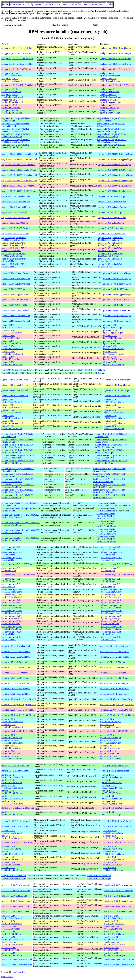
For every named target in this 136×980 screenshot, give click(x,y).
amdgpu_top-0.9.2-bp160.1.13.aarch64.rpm (110, 96)
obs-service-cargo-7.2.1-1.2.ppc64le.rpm (112, 569)
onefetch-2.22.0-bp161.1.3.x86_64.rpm (117, 715)
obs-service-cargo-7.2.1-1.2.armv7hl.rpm (112, 559)
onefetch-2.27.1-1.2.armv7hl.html (16, 657)
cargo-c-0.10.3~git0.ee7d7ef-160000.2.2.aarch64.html (14, 239)
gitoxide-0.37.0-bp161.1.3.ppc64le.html (12, 332)
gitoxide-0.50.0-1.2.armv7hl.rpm (117, 284)
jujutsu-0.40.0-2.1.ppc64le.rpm (117, 385)
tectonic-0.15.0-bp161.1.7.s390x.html (17, 842)
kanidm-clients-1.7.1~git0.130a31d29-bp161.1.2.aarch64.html (18, 446)
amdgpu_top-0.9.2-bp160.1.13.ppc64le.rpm (110, 101)
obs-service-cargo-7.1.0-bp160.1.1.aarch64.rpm (112, 612)
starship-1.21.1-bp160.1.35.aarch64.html (12, 787)
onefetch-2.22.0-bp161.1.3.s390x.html (18, 710)
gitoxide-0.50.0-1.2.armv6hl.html (16, 279)
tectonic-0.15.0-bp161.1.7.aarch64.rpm (113, 832)
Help (110, 4)
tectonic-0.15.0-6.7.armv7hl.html (16, 826)
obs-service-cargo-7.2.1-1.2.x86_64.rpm (112, 580)
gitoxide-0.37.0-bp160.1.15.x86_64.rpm (114, 363)
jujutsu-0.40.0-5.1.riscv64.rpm (117, 380)
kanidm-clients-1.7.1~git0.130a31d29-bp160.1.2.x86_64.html (18, 462)
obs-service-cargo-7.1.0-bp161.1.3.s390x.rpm (112, 601)
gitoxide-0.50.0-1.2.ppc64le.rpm (117, 294)
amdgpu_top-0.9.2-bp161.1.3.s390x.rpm (117, 85)
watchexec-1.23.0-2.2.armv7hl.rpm (119, 959)
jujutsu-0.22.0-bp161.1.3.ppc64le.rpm (114, 406)
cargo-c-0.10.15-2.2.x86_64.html (16, 228)
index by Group (17, 4)
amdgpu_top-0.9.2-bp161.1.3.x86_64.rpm (110, 90)
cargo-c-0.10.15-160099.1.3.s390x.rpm (115, 165)
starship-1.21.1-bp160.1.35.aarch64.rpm (112, 787)
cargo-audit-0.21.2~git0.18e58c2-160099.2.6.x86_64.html (16, 135)
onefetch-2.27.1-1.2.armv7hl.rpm (114, 657)
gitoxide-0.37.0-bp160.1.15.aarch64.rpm (114, 347)
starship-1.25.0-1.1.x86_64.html (15, 765)
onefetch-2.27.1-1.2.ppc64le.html (16, 667)
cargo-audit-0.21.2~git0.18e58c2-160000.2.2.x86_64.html (16, 146)
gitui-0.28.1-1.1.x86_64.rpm (92, 373)
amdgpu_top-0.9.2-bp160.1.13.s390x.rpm (110, 106)
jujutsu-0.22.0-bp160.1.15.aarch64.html (12, 417)
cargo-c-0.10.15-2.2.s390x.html (15, 223)
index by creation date (72, 4)
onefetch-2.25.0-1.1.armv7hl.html (16, 694)
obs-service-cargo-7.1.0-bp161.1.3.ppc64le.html (12, 596)
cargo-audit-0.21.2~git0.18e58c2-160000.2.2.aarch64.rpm (111, 141)
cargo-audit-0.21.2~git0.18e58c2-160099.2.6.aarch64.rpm (111, 130)
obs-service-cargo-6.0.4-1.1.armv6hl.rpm (112, 638)
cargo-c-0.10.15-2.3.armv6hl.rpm (112, 202)
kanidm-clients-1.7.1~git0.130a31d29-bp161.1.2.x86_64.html (18, 451)
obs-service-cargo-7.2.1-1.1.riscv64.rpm (112, 585)
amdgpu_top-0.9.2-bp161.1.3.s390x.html (19, 85)
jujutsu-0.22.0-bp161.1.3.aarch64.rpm (114, 401)
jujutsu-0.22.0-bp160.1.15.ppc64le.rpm (114, 422)
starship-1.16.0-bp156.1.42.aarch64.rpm (112, 797)
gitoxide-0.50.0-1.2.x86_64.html (15, 305)
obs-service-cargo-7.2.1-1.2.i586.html (18, 564)
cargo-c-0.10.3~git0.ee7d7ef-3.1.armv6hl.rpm (110, 260)
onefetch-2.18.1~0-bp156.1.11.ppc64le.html (12, 747)
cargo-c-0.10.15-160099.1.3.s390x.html (18, 165)
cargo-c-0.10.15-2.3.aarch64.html (16, 196)
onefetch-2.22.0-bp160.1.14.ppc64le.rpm (111, 726)
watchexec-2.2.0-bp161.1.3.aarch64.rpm (114, 917)
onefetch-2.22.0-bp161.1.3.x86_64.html (18, 715)
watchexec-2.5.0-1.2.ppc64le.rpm (119, 901)
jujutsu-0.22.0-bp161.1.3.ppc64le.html (12, 406)
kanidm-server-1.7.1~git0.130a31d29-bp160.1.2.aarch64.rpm (109, 491)
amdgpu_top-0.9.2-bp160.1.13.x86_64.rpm (110, 112)
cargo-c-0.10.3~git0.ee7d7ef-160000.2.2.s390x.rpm (110, 249)
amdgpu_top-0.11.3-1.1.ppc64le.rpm (116, 48)
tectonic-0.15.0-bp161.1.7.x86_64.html (11, 848)
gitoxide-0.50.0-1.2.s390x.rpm (116, 300)
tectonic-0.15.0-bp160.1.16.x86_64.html (12, 869)
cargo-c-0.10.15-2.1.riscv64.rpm (112, 233)
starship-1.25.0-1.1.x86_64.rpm (115, 765)
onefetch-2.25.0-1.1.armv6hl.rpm (114, 689)
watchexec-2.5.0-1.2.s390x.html (15, 906)
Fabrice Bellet (7, 977)
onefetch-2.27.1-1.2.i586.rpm (113, 662)
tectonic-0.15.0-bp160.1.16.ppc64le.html (12, 858)
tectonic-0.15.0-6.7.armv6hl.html (16, 821)
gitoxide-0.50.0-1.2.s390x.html (15, 300)
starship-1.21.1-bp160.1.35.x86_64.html (12, 792)
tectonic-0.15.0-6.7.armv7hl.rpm (117, 826)
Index (6, 4)
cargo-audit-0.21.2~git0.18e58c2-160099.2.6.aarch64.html (16, 130)
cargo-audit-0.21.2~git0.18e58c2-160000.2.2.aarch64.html (16, 141)
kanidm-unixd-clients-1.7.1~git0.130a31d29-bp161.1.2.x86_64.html (21, 524)
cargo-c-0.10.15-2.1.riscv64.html (15, 233)
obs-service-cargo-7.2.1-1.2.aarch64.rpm (112, 548)
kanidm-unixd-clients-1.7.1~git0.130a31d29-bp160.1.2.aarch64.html (21, 531)
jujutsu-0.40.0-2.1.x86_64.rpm (117, 390)
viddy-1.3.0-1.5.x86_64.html (14, 878)
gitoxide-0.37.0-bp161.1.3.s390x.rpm (112, 337)
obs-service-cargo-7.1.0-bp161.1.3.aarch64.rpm (112, 591)
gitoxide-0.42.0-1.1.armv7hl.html (16, 321)
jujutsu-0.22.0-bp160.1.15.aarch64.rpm (114, 417)
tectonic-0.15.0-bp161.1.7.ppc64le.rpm (113, 837)
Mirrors (102, 4)
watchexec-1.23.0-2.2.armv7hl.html (17, 959)
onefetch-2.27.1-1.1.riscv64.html (15, 683)
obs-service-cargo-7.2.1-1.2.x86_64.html (12, 580)
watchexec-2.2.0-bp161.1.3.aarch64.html (12, 917)
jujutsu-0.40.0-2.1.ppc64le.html (15, 385)
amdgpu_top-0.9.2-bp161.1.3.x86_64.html (11, 90)
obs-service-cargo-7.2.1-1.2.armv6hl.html (12, 554)
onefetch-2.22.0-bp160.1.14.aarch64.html (12, 720)
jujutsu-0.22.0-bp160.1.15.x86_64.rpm (114, 427)
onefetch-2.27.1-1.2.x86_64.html (15, 678)
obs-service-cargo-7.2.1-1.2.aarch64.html (12, 548)
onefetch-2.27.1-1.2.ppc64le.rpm (114, 667)
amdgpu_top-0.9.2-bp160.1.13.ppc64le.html (12, 101)
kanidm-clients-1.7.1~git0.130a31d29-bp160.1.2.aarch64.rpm (111, 457)
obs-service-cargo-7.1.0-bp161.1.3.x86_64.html (12, 607)
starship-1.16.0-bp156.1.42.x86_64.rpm (112, 813)
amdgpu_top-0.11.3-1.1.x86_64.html (17, 59)
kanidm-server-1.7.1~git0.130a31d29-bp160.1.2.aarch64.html (18, 491)
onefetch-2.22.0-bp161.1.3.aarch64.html (19, 699)
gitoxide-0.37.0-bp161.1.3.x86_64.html (11, 342)
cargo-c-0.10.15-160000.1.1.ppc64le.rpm (115, 180)
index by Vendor (53, 4)
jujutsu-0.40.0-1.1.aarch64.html (15, 396)
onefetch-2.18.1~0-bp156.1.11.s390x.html (11, 752)
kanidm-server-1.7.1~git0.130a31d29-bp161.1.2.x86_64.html (18, 486)
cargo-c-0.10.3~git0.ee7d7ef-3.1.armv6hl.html (14, 260)
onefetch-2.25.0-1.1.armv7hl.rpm (114, 694)
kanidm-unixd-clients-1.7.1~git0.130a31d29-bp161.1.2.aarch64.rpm (106, 516)
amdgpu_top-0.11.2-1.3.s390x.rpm (115, 69)
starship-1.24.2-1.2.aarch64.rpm (115, 771)
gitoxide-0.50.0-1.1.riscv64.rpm (117, 310)
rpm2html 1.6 (19, 972)
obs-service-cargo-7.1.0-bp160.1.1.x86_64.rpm (112, 628)
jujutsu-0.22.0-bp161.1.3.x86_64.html (11, 412)
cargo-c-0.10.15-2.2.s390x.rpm (111, 223)
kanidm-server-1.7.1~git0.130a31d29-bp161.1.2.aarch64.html (18, 480)
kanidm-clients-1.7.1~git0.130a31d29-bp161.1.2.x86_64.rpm (111, 451)
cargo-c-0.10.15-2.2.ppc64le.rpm (112, 218)
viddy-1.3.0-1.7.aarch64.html (14, 876)
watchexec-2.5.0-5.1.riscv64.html (16, 885)
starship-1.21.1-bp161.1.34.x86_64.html (12, 781)
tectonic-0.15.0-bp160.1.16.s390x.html (11, 863)
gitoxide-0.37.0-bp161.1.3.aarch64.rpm (113, 326)
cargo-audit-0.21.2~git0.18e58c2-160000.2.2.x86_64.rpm (111, 146)
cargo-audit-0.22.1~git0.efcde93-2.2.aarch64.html (15, 125)
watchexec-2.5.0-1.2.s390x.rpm (118, 906)
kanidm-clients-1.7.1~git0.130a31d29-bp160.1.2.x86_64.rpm (111, 462)
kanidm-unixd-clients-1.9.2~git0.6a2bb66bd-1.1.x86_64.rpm (113, 510)
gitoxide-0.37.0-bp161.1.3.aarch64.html (12, 326)
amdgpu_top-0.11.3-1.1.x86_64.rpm (116, 59)
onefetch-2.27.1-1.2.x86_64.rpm (114, 678)
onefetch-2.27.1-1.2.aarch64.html (16, 646)
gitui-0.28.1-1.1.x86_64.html (14, 373)
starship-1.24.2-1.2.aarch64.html (15, 771)
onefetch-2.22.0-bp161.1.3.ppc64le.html (19, 705)
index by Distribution (35, 4)
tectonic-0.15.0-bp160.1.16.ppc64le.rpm (113, 858)
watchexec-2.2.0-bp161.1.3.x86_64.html (11, 933)
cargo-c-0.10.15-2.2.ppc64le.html (16, 218)
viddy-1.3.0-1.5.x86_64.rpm (99, 878)
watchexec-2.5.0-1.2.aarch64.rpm (119, 891)
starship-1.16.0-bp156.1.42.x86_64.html (12, 813)
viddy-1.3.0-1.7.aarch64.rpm (99, 876)
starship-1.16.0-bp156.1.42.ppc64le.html (12, 803)
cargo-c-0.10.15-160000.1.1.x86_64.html (19, 191)
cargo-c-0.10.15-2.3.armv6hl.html (16, 202)
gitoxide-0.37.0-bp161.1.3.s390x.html (11, 337)
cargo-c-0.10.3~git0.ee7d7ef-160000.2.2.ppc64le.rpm (110, 244)
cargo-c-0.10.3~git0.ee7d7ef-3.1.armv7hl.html (14, 265)
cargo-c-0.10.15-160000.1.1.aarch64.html (19, 175)
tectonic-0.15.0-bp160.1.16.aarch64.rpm (113, 853)
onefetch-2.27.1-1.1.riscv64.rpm (114, 683)
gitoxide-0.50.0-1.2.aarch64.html (15, 273)
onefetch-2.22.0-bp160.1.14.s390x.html (18, 731)
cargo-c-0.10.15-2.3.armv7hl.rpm (112, 207)
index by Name (90, 4)
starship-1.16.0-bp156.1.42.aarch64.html (12, 797)
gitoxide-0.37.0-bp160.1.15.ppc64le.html (12, 353)
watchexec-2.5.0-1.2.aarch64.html (16, 891)
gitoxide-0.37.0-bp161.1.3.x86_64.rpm (113, 342)
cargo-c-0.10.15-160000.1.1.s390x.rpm (115, 186)
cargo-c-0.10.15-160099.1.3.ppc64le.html (19, 159)
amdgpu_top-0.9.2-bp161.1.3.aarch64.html (12, 75)
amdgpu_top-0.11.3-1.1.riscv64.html (17, 53)
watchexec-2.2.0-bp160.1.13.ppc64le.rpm (115, 944)
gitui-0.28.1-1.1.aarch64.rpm (92, 370)
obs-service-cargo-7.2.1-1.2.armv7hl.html (12, 559)
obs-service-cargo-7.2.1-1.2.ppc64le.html (12, 569)
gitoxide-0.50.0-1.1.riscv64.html (15, 310)
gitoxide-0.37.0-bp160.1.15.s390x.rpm (113, 358)
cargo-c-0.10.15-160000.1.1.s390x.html (18, 186)
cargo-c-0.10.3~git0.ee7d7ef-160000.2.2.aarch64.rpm (110, 239)
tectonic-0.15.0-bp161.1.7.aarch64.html (12, 832)
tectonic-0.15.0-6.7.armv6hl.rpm (117, 821)
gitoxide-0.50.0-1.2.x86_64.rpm (117, 305)
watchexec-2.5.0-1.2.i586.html (14, 896)
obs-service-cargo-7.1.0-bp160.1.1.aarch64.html (12, 612)
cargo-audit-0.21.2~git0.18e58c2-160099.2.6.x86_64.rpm (111, 135)
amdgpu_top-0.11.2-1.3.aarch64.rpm (116, 64)
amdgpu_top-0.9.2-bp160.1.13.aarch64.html (12, 96)
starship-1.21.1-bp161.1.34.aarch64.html (12, 776)
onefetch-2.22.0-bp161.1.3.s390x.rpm (116, 710)
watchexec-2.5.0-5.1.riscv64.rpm (118, 885)
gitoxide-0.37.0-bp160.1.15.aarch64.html (12, 347)
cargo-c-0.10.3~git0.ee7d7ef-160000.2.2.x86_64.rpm (110, 255)
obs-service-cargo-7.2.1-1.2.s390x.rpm (118, 575)
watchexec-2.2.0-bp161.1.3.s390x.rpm (113, 928)
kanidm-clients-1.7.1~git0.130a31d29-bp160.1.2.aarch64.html (18, 457)
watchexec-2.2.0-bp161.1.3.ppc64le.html (12, 922)
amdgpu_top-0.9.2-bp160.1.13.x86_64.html (12, 112)
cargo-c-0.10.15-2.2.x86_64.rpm (112, 228)
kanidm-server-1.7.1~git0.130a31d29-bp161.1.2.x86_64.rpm (109, 486)
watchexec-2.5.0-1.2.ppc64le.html (16, 901)
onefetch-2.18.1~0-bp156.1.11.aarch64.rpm (111, 742)
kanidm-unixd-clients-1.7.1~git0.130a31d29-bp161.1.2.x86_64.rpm (106, 524)
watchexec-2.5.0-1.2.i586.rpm (117, 896)
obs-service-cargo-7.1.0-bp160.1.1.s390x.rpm (112, 622)
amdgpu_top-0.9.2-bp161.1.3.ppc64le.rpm (110, 80)
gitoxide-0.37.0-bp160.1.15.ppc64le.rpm (114, 353)
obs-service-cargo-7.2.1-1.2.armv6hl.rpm (112, 554)
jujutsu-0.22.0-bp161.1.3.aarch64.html (12, 401)
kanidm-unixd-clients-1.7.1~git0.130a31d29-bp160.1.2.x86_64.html (21, 539)
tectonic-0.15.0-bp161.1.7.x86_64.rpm (113, 848)
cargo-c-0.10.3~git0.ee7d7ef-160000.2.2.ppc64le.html (14, 244)
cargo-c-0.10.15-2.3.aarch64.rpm (112, 196)
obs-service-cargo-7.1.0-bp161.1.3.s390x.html (12, 601)
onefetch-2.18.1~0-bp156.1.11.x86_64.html (12, 758)
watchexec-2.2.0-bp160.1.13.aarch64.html (12, 938)
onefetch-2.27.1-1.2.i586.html (14, 662)
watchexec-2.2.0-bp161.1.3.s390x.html (11, 928)
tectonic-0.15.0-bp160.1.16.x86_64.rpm (113, 869)
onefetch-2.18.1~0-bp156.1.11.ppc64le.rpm (111, 747)
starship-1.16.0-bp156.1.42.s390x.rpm (118, 808)
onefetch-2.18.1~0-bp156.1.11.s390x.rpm (110, 752)
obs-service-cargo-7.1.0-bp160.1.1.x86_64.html (12, 628)
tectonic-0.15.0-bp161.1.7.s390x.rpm (119, 842)
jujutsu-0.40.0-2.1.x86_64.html (15, 390)
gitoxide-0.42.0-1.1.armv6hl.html (16, 316)
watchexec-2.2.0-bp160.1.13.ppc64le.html (12, 944)
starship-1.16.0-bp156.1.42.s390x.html (18, 808)
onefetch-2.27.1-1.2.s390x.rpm (113, 673)
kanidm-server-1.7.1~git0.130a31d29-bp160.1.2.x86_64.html (18, 496)
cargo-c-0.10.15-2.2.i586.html (14, 212)
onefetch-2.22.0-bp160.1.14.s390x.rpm (117, 731)
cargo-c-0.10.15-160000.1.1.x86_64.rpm (115, 191)
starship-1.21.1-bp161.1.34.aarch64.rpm (112, 776)
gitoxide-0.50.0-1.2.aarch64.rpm (117, 273)
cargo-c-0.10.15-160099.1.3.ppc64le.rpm (115, 159)
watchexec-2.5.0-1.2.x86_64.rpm (118, 912)
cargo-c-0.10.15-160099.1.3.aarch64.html (19, 154)
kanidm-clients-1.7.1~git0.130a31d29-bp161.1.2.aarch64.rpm (111, 446)
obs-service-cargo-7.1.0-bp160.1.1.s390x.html (12, 622)
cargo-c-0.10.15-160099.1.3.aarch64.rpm (115, 154)
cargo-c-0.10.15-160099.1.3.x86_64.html (19, 170)
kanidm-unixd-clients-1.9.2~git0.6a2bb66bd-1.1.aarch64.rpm (113, 504)
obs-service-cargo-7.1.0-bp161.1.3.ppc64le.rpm (112, 596)
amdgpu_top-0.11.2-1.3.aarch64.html (17, 64)
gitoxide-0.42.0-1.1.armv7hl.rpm (117, 321)
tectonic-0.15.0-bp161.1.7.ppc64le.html (12, 837)
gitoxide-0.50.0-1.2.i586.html (14, 289)
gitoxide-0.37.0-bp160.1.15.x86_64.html (12, 363)
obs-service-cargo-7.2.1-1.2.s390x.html (18, 575)
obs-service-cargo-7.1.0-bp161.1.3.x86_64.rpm (112, 607)
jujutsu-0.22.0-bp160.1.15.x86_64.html (12, 427)
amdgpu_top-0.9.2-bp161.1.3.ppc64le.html (12, 80)
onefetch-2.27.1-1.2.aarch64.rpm (114, 646)
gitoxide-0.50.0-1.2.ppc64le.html (15, 294)
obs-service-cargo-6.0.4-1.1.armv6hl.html (12, 638)
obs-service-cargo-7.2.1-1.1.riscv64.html (12, 585)
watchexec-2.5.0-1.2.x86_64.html (16, 912)
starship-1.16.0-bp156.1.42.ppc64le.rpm (112, 803)
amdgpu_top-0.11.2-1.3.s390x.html (16, 69)
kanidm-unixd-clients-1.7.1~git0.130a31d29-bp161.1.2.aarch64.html (21, 516)
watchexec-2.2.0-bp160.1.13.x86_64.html (12, 954)
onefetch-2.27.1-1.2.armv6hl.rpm (114, 652)
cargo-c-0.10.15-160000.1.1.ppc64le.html (19, 180)
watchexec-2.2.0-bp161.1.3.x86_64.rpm (114, 933)
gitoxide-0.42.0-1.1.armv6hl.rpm (117, 316)
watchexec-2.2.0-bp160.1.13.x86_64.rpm (115, 954)
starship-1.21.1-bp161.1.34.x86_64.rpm (112, 781)
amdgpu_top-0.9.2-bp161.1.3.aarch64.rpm (110, 75)
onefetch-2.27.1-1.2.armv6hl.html (16, 652)
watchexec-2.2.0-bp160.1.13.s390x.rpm (114, 949)
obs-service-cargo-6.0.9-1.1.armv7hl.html (12, 633)
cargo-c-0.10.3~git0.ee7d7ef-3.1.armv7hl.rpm (110, 265)
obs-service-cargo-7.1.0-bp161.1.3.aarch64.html (12, 591)
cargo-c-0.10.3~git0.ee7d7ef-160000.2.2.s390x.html (14, 249)
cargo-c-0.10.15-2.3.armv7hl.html (16, 207)
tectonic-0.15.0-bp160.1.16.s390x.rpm (112, 863)
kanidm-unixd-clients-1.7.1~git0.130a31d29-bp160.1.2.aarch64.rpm (106, 531)
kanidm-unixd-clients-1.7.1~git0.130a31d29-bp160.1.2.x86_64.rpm (106, 539)
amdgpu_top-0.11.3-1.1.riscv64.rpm (115, 53)
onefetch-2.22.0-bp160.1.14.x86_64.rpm (110, 736)
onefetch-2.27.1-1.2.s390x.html (15, 673)
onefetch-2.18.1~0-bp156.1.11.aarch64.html (12, 742)
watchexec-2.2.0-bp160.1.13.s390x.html (11, 949)
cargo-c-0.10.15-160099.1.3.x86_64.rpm (115, 170)
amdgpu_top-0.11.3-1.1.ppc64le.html (17, 48)
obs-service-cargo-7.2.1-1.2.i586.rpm (117, 564)
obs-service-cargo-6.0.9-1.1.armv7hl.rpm (112, 633)
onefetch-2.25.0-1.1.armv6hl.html (16, 689)
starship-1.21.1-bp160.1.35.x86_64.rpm (112, 792)
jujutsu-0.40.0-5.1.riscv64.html (15, 380)
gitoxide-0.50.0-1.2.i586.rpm (116, 289)
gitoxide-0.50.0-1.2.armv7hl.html (16, 284)
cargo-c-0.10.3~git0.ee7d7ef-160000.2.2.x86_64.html (14, 255)
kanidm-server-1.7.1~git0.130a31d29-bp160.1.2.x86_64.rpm (109, 496)
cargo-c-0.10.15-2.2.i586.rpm (111, 212)
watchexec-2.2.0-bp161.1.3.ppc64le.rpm (114, 922)
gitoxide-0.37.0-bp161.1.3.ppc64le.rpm (113, 332)
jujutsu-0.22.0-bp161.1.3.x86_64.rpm (114, 412)
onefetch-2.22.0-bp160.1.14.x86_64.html (12, 736)
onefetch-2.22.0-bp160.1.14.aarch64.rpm (111, 720)
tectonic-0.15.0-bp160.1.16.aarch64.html (12, 853)
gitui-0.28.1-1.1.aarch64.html (14, 370)
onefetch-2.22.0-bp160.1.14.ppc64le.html (12, 726)
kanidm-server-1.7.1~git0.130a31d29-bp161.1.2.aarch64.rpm (109, 480)
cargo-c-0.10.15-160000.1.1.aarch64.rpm (115, 175)
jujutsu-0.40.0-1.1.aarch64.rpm (117, 396)
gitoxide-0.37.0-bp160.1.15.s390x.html (11, 358)
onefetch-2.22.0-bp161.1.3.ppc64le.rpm (117, 705)
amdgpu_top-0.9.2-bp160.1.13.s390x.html (11, 106)
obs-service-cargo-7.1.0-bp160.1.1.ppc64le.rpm (112, 617)
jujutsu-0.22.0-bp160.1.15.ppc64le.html (12, 422)
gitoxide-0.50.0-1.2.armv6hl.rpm (117, 279)
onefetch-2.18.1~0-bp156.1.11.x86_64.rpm (110, 758)
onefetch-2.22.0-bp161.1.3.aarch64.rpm (117, 699)
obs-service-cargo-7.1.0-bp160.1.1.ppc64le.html (12, 617)
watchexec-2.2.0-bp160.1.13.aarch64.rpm (115, 938)
